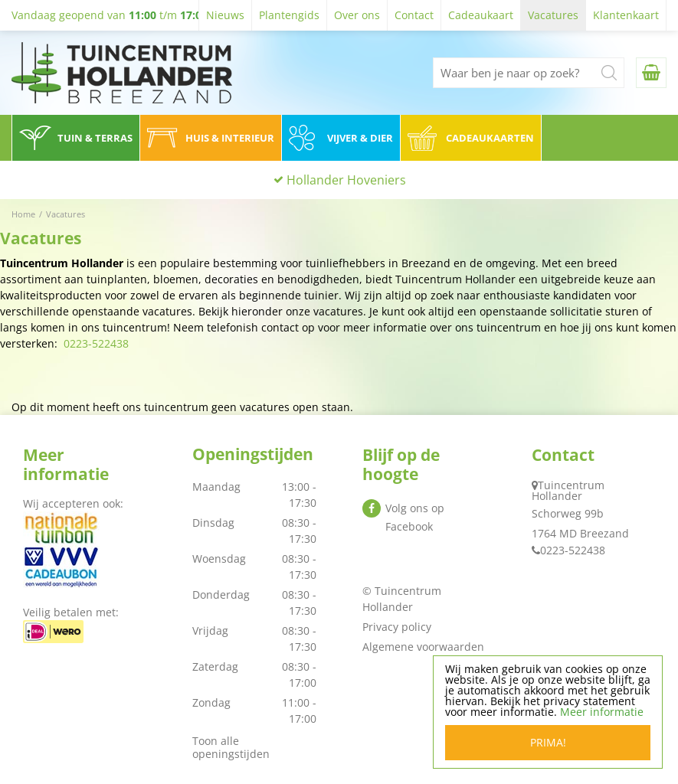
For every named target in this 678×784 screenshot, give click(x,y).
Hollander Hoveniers (346, 180)
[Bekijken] (651, 73)
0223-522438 (96, 343)
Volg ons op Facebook (415, 517)
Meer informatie (602, 712)
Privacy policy (397, 627)
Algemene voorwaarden (423, 647)
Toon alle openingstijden (231, 747)
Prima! (548, 742)
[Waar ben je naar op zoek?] (529, 73)
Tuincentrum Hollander (568, 490)
